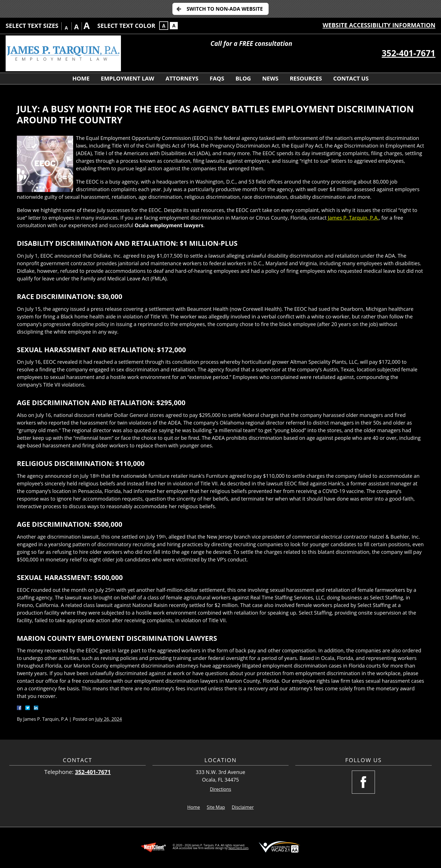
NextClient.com (238, 848)
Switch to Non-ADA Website (225, 9)
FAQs (217, 78)
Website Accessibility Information (379, 25)
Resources (306, 78)
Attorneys (182, 78)
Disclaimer (243, 807)
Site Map (216, 807)
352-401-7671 (409, 53)
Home (81, 78)
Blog (243, 78)
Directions (220, 789)
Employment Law (128, 78)
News (270, 78)
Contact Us (351, 78)
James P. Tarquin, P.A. (353, 218)
